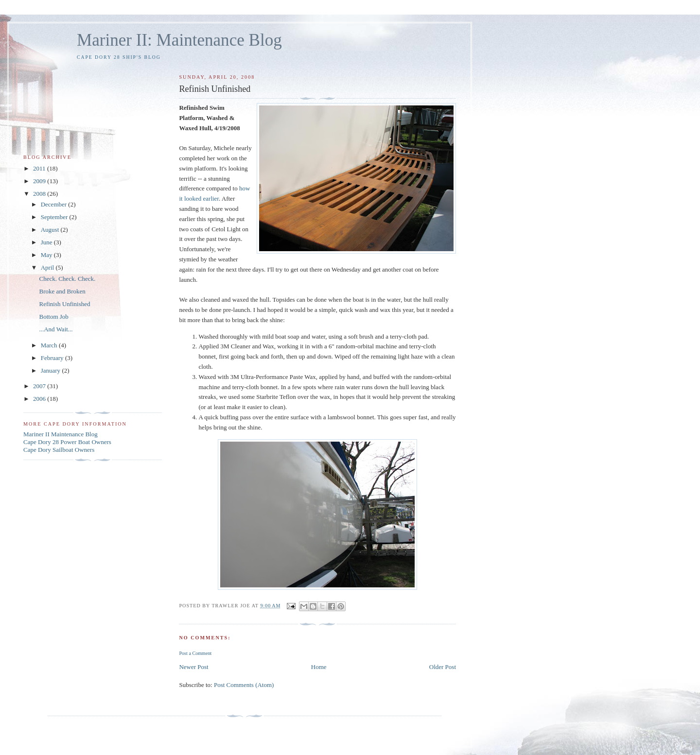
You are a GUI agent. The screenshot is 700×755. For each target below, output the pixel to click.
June (47, 242)
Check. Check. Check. (67, 279)
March (50, 345)
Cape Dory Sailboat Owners (59, 450)
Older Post (443, 667)
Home (319, 667)
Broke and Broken (62, 291)
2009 (40, 181)
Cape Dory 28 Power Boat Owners (67, 442)
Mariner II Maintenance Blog (61, 434)
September (55, 217)
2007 (40, 386)
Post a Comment (195, 653)
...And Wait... (56, 329)
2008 (40, 194)
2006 (40, 399)
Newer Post (193, 667)
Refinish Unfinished (64, 304)
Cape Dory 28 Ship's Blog (119, 57)
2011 (40, 168)
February (53, 358)
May (47, 255)
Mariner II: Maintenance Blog (179, 40)
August (51, 230)
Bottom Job (53, 317)
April (48, 267)
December (55, 204)
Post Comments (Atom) (244, 685)
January (52, 370)
